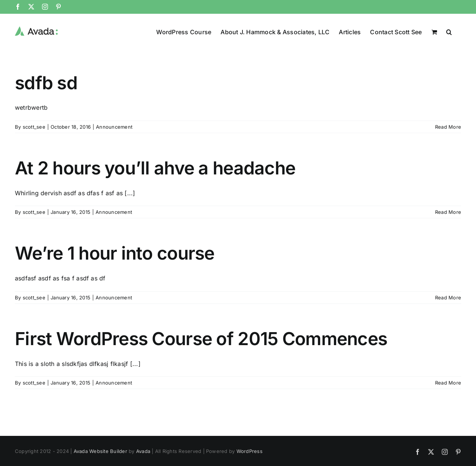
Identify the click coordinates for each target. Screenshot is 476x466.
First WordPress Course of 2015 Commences (201, 338)
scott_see (34, 126)
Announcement (114, 126)
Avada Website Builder (100, 451)
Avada (143, 451)
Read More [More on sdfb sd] (448, 126)
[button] (449, 31)
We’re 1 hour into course (115, 253)
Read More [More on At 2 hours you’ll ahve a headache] (448, 212)
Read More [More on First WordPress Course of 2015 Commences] (448, 382)
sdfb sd (46, 82)
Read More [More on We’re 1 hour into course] (448, 297)
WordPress (250, 451)
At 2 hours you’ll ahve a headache (155, 168)
